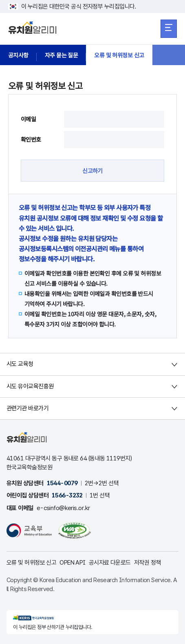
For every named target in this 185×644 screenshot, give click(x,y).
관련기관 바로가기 (28, 408)
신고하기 (92, 171)
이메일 (28, 119)
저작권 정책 (148, 563)
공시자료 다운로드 (110, 563)
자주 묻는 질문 (62, 55)
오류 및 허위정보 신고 (119, 55)
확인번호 (31, 139)
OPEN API (73, 563)
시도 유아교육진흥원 (30, 386)
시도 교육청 (20, 364)
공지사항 (18, 55)
